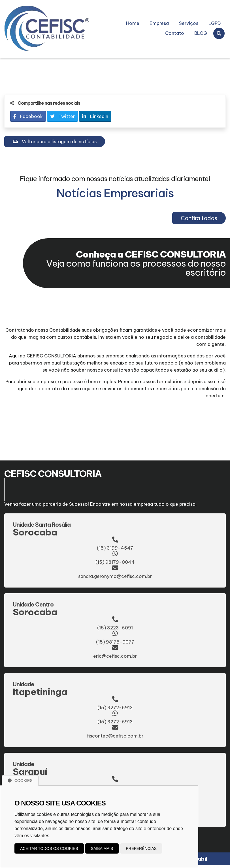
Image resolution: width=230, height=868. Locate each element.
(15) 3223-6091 (115, 628)
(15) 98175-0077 (115, 642)
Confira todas (199, 218)
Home (133, 23)
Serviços (189, 23)
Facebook (28, 116)
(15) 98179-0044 (115, 562)
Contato (175, 33)
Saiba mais (102, 848)
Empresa (159, 23)
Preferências (141, 848)
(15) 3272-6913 (115, 708)
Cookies (20, 781)
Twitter (62, 116)
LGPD (215, 23)
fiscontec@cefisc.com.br (115, 736)
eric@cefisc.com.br (115, 656)
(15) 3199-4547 (115, 548)
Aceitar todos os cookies (49, 848)
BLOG (201, 33)
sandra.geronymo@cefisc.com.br (115, 576)
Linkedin (95, 116)
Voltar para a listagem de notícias (55, 142)
